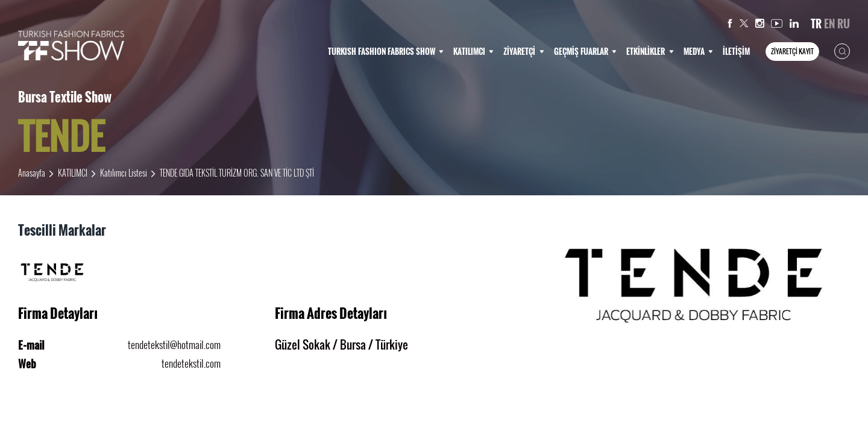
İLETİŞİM (736, 51)
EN (829, 24)
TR (816, 24)
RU (844, 24)
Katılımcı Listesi (124, 173)
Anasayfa (32, 173)
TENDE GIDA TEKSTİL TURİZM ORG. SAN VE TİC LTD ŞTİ (237, 173)
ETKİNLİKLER (650, 51)
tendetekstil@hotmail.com (174, 344)
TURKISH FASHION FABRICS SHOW (386, 51)
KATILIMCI (473, 51)
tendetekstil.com (191, 363)
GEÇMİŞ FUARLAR (585, 51)
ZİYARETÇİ (524, 51)
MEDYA (698, 51)
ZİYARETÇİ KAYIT (792, 51)
